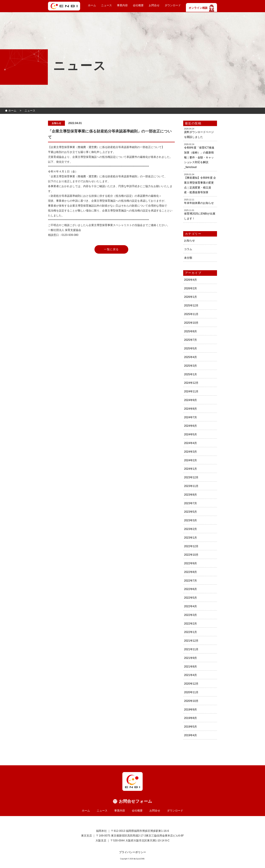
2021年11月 (191, 649)
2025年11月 (191, 314)
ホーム (92, 5)
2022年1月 (191, 632)
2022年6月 (191, 589)
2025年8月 (191, 331)
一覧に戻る (111, 249)
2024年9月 (191, 400)
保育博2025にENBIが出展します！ (200, 216)
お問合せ (154, 5)
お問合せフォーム (135, 801)
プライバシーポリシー (132, 852)
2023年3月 (191, 520)
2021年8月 (191, 667)
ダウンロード (173, 5)
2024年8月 (191, 409)
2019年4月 (191, 735)
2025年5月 (191, 348)
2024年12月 (191, 383)
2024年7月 (191, 417)
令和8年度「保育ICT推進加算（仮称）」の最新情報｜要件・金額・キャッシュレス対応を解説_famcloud (199, 157)
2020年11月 (191, 692)
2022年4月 (191, 606)
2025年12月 (191, 305)
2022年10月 (191, 555)
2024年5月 (191, 434)
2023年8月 (191, 495)
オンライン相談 (201, 8)
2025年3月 (191, 366)
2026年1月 (191, 297)
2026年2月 (191, 288)
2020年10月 (191, 701)
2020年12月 (191, 684)
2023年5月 (191, 512)
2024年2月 (191, 460)
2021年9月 (191, 658)
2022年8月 (191, 572)
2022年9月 (191, 563)
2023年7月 (191, 503)
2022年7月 (191, 581)
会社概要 (138, 5)
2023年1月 (191, 538)
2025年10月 (191, 323)
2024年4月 (191, 443)
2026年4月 (191, 280)
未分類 (188, 258)
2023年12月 (191, 477)
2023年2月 (191, 529)
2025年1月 (191, 374)
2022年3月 (191, 615)
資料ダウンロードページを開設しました (199, 135)
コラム (188, 249)
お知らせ (189, 241)
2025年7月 (191, 340)
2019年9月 (191, 710)
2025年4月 (191, 357)
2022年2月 (191, 624)
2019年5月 (191, 727)
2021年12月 (191, 641)
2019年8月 (191, 718)
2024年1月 (191, 469)
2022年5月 (191, 598)
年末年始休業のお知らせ (199, 203)
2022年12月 (191, 546)
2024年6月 (191, 426)
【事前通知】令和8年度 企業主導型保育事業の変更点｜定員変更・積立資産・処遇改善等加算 (200, 185)
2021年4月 (191, 675)
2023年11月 (191, 486)
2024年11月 (191, 391)
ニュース (106, 5)
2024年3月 (191, 452)
